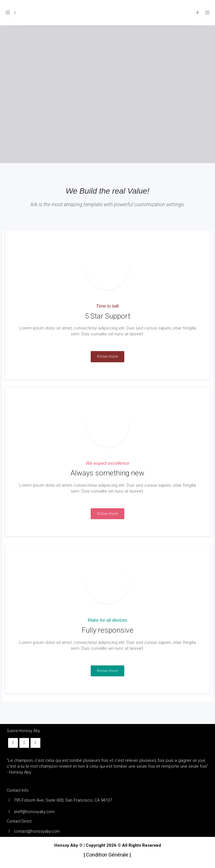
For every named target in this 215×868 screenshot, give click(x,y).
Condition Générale (108, 855)
